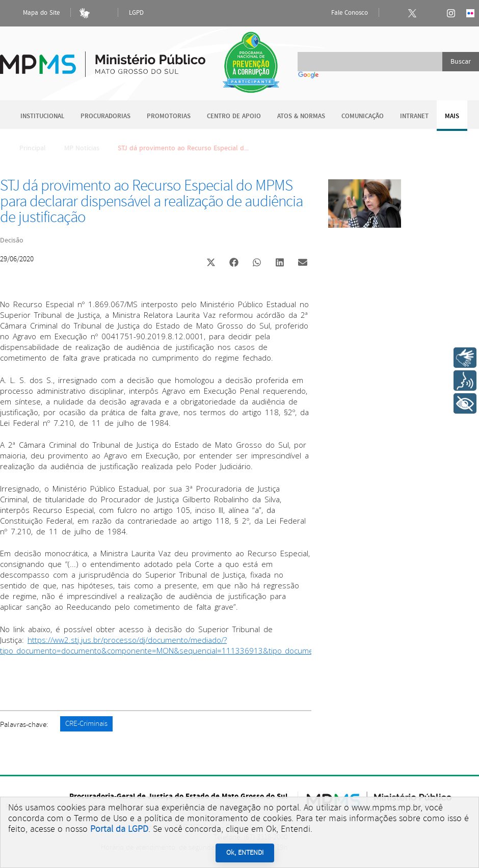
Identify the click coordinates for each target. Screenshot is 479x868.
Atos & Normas (301, 116)
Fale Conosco (341, 13)
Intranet (414, 116)
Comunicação (363, 116)
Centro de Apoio (234, 116)
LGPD (136, 13)
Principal (26, 148)
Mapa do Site (33, 13)
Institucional (42, 116)
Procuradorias (105, 116)
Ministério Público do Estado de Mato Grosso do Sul (103, 58)
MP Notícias (82, 148)
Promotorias (169, 116)
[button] (211, 264)
